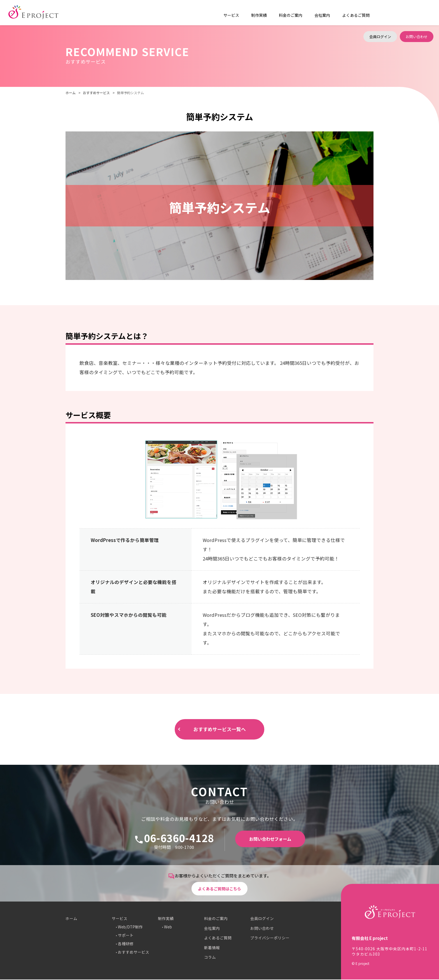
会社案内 (312, 13)
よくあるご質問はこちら (220, 888)
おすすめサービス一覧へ (219, 730)
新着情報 (212, 948)
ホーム (71, 93)
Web (168, 928)
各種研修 (126, 944)
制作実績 (166, 919)
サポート (126, 936)
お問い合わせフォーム (270, 840)
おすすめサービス (96, 93)
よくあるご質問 (343, 13)
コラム (210, 958)
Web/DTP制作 (130, 928)
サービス (120, 919)
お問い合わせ (417, 12)
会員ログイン (380, 12)
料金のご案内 (284, 13)
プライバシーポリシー (270, 939)
